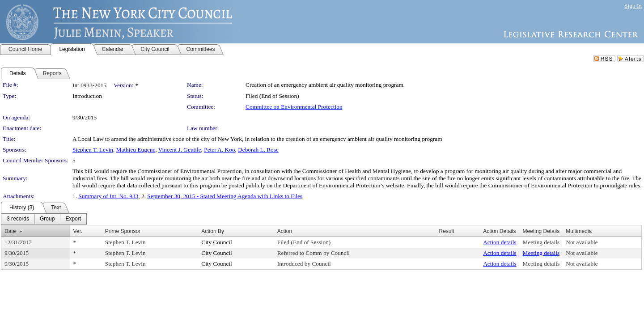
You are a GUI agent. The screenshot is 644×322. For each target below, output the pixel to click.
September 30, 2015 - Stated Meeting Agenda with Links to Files (225, 196)
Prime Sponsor (123, 231)
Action (285, 231)
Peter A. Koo (219, 150)
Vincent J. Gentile (180, 150)
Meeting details (541, 242)
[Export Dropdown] (73, 219)
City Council (217, 242)
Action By (213, 231)
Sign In (633, 6)
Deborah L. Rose (258, 150)
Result (447, 231)
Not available (582, 242)
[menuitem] (18, 219)
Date (10, 231)
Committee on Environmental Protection (294, 107)
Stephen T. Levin (93, 150)
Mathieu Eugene (136, 150)
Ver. (78, 231)
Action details (500, 242)
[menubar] (44, 219)
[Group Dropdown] (47, 219)
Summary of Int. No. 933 (108, 196)
